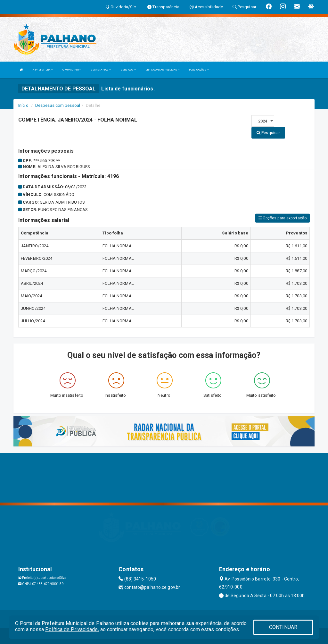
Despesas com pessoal (58, 105)
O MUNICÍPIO (72, 70)
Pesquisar (268, 133)
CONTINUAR (283, 627)
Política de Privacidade (71, 629)
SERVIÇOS (128, 70)
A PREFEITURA (43, 70)
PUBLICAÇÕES (199, 70)
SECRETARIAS (101, 70)
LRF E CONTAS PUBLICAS (162, 70)
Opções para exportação (283, 218)
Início (23, 105)
